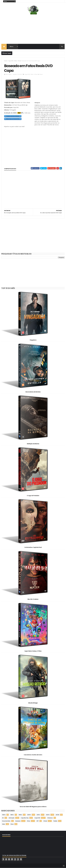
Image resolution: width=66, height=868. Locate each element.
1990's (20, 815)
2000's (29, 815)
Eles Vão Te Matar (33, 599)
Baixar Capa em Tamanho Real (13, 119)
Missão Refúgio (33, 703)
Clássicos (50, 818)
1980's (12, 815)
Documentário (6, 821)
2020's (48, 815)
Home (6, 61)
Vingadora (33, 340)
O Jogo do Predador (33, 496)
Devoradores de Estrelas (33, 392)
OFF (38, 821)
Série (4, 824)
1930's (4, 815)
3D (3, 818)
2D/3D (58, 815)
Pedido (55, 821)
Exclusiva (18, 821)
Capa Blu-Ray (25, 818)
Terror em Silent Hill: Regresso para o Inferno (33, 807)
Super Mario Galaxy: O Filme (33, 651)
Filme (16, 61)
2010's (38, 815)
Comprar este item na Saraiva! (13, 116)
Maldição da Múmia (33, 444)
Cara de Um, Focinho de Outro (33, 755)
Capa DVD (11, 61)
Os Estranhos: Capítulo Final (33, 547)
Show (12, 824)
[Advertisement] (33, 30)
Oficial (19, 61)
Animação (12, 818)
